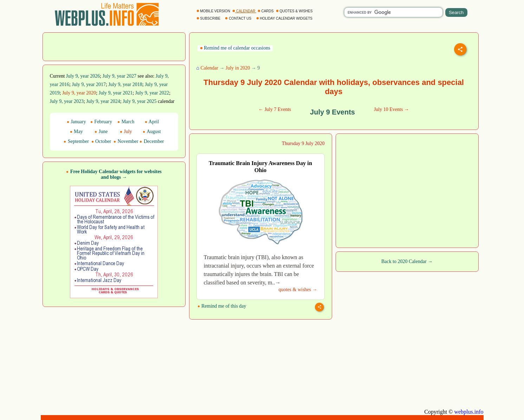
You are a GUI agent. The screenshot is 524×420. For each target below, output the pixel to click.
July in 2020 (238, 68)
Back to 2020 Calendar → (407, 261)
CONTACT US (239, 18)
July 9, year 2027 (119, 76)
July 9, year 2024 (103, 101)
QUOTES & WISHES (295, 11)
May (76, 132)
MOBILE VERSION (214, 11)
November (126, 141)
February (101, 122)
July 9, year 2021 (116, 93)
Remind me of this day (222, 306)
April (152, 122)
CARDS (266, 11)
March (126, 122)
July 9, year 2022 (152, 93)
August (152, 132)
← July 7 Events (275, 109)
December (152, 141)
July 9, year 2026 (83, 76)
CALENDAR (244, 11)
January (76, 122)
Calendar (209, 68)
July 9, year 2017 (89, 84)
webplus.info (469, 412)
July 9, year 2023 (67, 101)
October (101, 141)
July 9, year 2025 (140, 101)
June (101, 132)
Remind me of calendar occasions (235, 48)
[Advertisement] (114, 46)
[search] (393, 12)
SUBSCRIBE (209, 18)
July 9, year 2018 (125, 84)
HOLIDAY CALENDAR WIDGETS (285, 18)
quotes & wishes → (298, 290)
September (76, 141)
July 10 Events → (392, 109)
